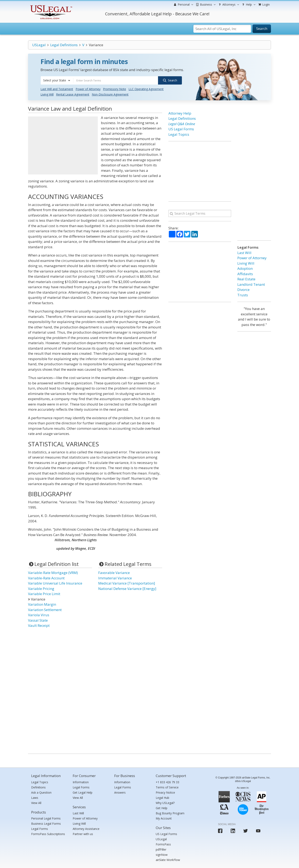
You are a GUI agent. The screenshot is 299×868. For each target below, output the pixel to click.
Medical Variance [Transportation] (127, 583)
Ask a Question (41, 792)
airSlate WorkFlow (168, 860)
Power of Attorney (88, 89)
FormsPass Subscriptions (48, 834)
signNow (162, 855)
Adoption (245, 268)
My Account (164, 818)
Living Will (47, 94)
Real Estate (246, 279)
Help (248, 5)
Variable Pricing (41, 589)
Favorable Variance (114, 573)
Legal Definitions (64, 45)
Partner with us (83, 834)
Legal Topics (179, 134)
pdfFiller (161, 849)
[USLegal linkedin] (233, 831)
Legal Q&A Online (182, 124)
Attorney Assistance (86, 829)
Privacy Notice (165, 792)
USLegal (39, 45)
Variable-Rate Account (46, 578)
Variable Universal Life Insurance (55, 583)
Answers (120, 792)
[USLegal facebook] (220, 831)
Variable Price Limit (44, 594)
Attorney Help (180, 113)
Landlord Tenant (251, 284)
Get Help (162, 808)
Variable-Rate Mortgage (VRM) (53, 573)
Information (81, 782)
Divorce (243, 290)
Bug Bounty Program (170, 813)
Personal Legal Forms (46, 818)
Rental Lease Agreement (73, 94)
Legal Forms (40, 829)
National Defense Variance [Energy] (127, 589)
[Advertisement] (63, 145)
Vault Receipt (39, 625)
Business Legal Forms (46, 824)
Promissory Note (115, 89)
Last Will (244, 253)
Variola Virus (39, 615)
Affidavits (245, 274)
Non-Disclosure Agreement (110, 94)
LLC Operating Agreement (146, 89)
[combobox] (57, 80)
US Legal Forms (181, 129)
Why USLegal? (165, 803)
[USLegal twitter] (246, 831)
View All (36, 803)
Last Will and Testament (57, 89)
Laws (35, 798)
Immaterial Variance (115, 578)
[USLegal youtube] (258, 831)
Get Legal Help (83, 792)
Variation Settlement (45, 610)
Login (264, 4)
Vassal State (38, 620)
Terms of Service (167, 787)
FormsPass (163, 844)
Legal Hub (162, 798)
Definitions (38, 787)
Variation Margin (42, 604)
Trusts (243, 295)
